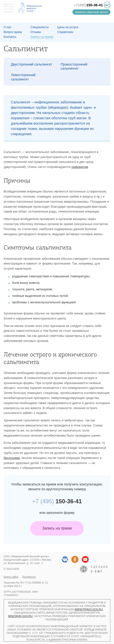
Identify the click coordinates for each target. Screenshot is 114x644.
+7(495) (88, 5)
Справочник (65, 32)
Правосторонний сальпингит (74, 66)
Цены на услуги (68, 27)
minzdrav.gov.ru (20, 616)
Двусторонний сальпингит (32, 64)
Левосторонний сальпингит (23, 77)
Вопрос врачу (13, 32)
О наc (7, 27)
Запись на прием (57, 528)
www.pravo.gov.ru (89, 609)
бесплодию (12, 458)
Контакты (10, 37)
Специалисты (40, 27)
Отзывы (36, 32)
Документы (29, 577)
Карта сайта (11, 577)
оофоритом (80, 167)
